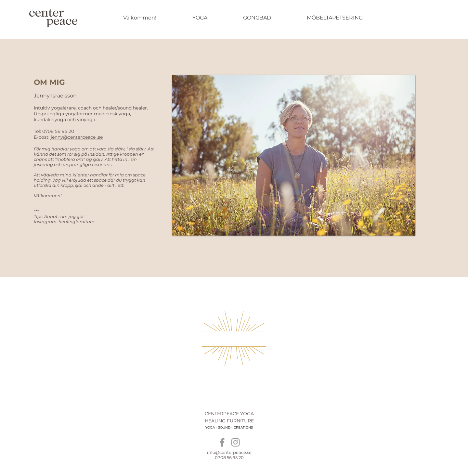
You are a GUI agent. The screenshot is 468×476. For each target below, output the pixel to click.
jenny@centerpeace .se (77, 137)
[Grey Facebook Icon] (222, 442)
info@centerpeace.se (229, 452)
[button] (294, 155)
